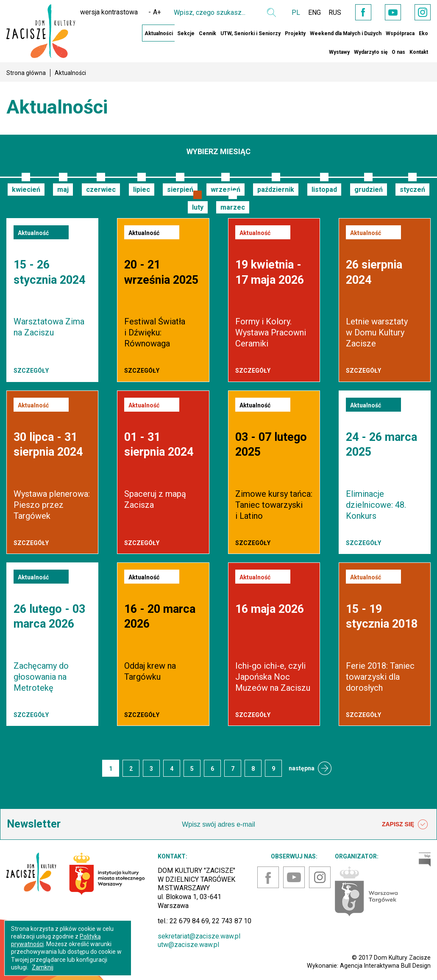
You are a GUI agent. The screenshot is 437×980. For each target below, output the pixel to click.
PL (291, 12)
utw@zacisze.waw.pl (188, 945)
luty (198, 207)
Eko (423, 33)
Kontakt (419, 52)
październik (276, 190)
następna (302, 768)
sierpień (180, 190)
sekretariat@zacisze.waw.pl (199, 936)
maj (63, 190)
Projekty (295, 33)
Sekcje (186, 33)
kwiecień (26, 190)
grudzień (369, 190)
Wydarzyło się (371, 52)
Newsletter (34, 824)
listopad (324, 190)
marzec (233, 207)
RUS (331, 12)
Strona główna (26, 73)
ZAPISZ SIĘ (405, 825)
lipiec (142, 190)
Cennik (207, 33)
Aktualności (159, 33)
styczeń (412, 190)
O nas (398, 52)
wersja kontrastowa (104, 12)
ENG (310, 12)
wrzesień (225, 190)
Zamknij (43, 967)
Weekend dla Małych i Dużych (346, 33)
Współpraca (400, 33)
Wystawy (339, 52)
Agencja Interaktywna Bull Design (385, 966)
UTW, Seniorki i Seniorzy (251, 33)
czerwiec (101, 190)
